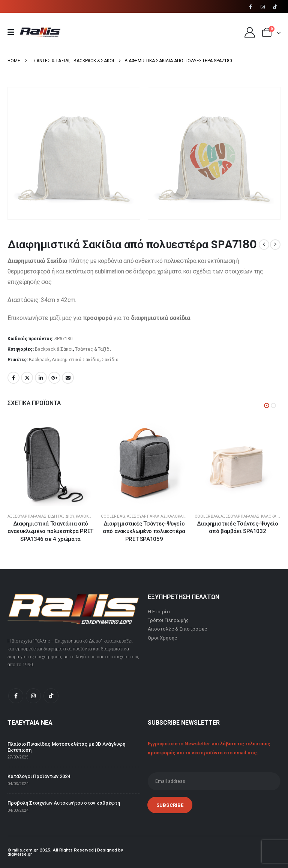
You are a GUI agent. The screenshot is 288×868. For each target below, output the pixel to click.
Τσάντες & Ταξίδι (93, 349)
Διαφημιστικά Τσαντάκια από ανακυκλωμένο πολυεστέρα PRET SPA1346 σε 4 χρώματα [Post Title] (50, 531)
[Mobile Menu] (13, 32)
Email (68, 378)
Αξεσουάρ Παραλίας (27, 516)
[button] (267, 405)
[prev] (264, 245)
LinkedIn (41, 378)
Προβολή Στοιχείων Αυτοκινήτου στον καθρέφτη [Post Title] (64, 803)
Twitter (27, 378)
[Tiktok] (275, 7)
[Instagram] (263, 7)
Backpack (39, 360)
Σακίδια (110, 360)
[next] (275, 245)
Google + (54, 378)
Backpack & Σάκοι (54, 349)
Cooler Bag (113, 516)
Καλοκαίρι (86, 516)
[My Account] (250, 32)
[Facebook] (250, 7)
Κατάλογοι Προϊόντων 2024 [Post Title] (39, 777)
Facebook (13, 378)
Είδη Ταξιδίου (61, 516)
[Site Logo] (40, 32)
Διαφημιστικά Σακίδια (76, 360)
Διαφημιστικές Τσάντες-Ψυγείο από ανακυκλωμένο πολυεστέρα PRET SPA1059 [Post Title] (144, 531)
